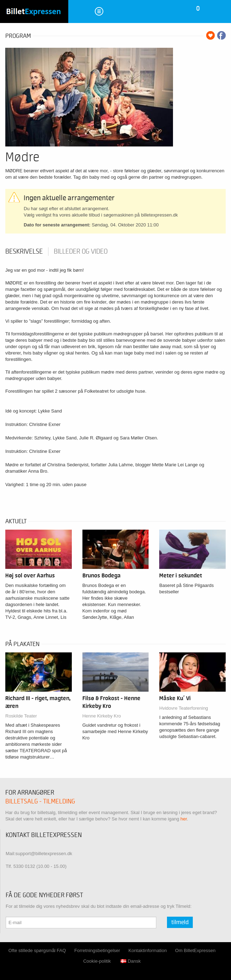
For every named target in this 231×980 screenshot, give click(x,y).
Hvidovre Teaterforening (184, 708)
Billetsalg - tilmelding (40, 802)
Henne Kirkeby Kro (102, 716)
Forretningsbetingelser (97, 950)
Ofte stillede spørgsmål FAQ (37, 950)
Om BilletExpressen (195, 950)
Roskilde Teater (21, 716)
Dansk (131, 961)
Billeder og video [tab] (81, 252)
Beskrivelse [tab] (24, 252)
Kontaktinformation (148, 950)
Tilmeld (180, 922)
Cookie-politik (97, 961)
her (184, 819)
